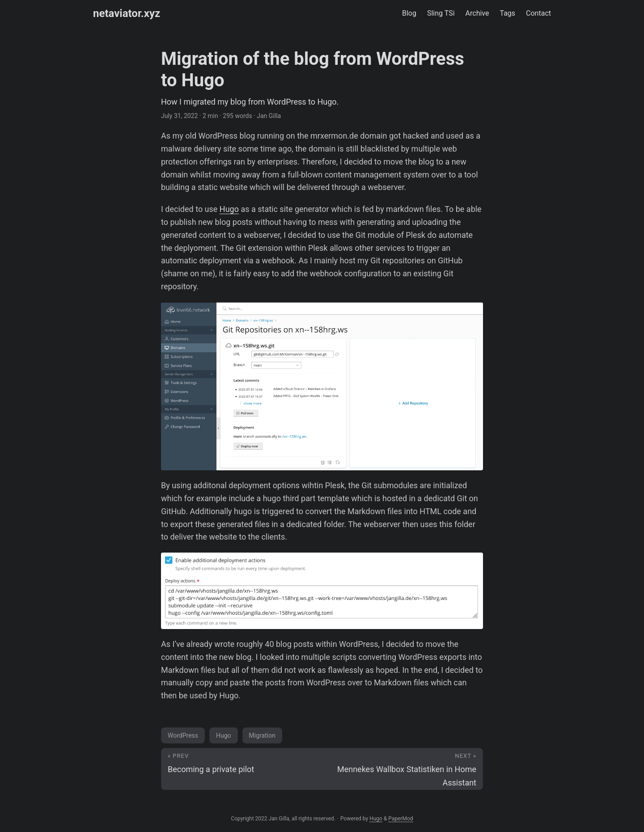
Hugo (229, 209)
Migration (262, 735)
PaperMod (400, 819)
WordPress (183, 735)
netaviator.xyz (127, 13)
